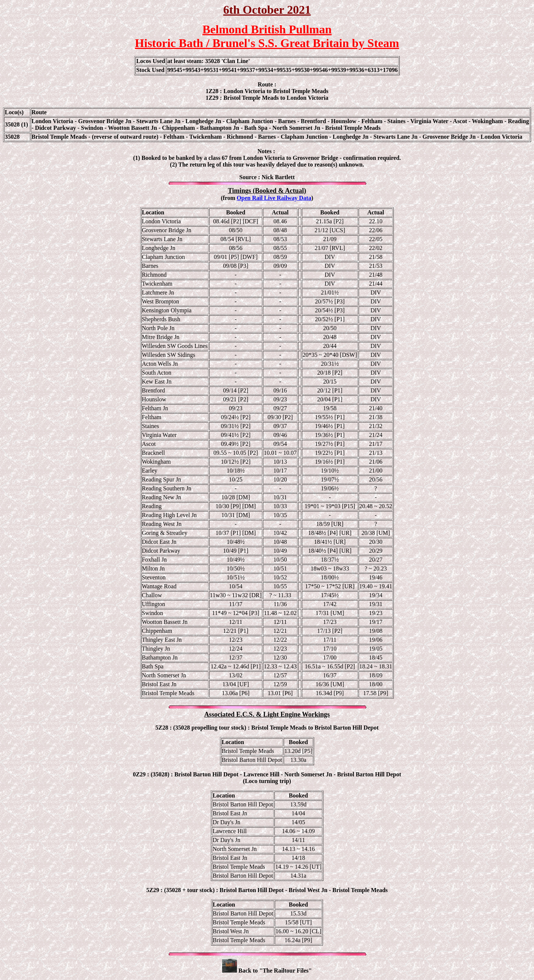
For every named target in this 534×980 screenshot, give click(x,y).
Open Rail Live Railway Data (274, 198)
